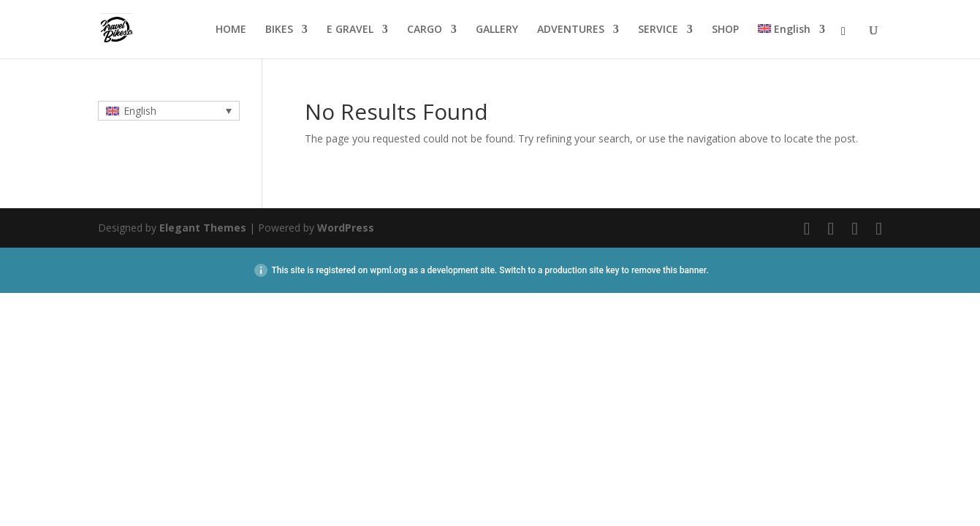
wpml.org (388, 270)
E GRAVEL (350, 30)
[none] (169, 111)
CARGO (425, 30)
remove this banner (669, 270)
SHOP (725, 30)
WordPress (346, 228)
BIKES (279, 30)
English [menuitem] (140, 111)
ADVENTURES (571, 30)
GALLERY (497, 30)
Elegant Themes (203, 228)
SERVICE (658, 30)
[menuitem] (791, 41)
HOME (231, 30)
